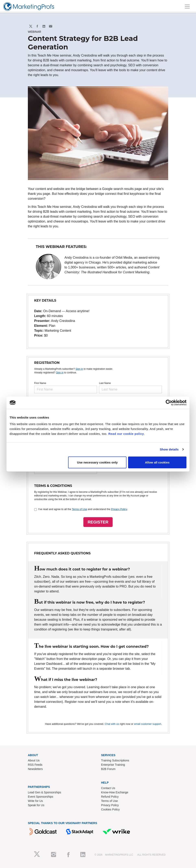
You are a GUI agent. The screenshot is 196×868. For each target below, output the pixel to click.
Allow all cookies (157, 462)
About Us (34, 760)
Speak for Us (36, 805)
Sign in (79, 369)
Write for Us (35, 801)
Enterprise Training (113, 765)
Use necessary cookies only (97, 462)
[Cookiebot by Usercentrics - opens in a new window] (169, 403)
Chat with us (112, 724)
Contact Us (108, 788)
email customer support (148, 724)
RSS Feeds (35, 765)
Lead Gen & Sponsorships (44, 792)
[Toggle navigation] (187, 7)
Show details (169, 449)
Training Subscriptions (115, 760)
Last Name (105, 383)
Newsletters (35, 769)
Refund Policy (110, 797)
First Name (40, 383)
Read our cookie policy (126, 433)
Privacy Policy (119, 509)
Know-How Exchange (115, 792)
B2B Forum (108, 769)
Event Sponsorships (41, 797)
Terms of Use (79, 509)
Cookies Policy (110, 809)
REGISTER (98, 522)
